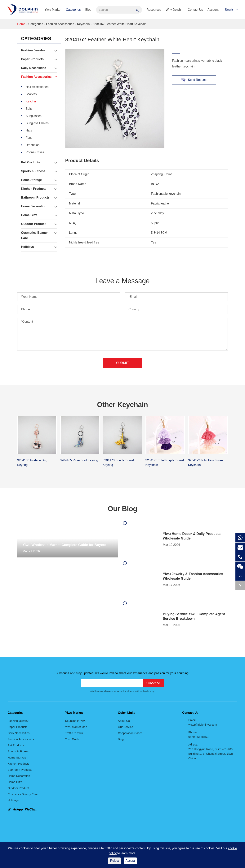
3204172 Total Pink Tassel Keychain (206, 463)
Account (213, 10)
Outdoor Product (39, 224)
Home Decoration (39, 206)
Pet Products (39, 162)
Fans (29, 138)
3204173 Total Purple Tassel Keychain (165, 463)
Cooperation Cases (130, 733)
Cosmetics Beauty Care (39, 235)
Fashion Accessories (60, 24)
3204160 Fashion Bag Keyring (32, 463)
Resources (154, 10)
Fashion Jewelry (39, 50)
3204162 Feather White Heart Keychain (120, 24)
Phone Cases (35, 152)
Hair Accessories (37, 87)
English (230, 9)
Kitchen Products (39, 189)
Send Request (194, 80)
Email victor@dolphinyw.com (203, 722)
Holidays (39, 247)
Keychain (83, 24)
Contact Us (195, 10)
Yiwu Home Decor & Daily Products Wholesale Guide (192, 536)
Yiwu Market (53, 10)
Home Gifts (39, 215)
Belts (29, 109)
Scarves (31, 94)
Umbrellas (33, 145)
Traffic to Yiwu (74, 733)
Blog (88, 10)
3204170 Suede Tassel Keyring (118, 463)
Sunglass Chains (37, 123)
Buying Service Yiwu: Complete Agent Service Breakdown (194, 616)
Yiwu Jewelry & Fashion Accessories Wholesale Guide (193, 576)
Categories (73, 10)
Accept (130, 861)
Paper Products (39, 59)
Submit (122, 363)
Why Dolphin (174, 10)
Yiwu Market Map (76, 727)
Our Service (125, 727)
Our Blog (122, 509)
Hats (29, 130)
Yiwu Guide (72, 739)
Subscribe (153, 683)
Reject (114, 861)
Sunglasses (34, 116)
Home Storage (39, 180)
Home (21, 24)
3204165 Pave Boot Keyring (79, 460)
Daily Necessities (39, 68)
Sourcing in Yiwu (76, 721)
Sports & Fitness (39, 171)
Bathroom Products (39, 198)
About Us (124, 721)
